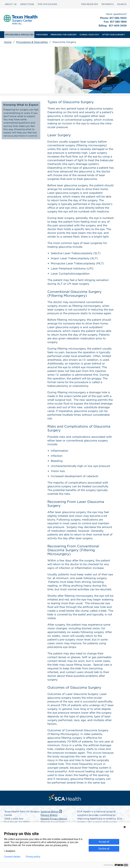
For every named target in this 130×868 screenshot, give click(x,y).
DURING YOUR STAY (89, 35)
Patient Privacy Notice (54, 819)
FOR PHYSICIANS (47, 4)
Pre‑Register (90, 4)
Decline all (104, 849)
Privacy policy (33, 857)
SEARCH (122, 4)
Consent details (12, 857)
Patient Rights (49, 815)
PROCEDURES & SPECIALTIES (19, 35)
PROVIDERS (42, 35)
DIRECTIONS (27, 4)
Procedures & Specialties (32, 42)
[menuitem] (11, 4)
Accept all (104, 842)
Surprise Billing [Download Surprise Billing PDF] (52, 812)
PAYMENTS (108, 4)
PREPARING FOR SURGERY (64, 35)
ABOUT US (11, 4)
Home (8, 42)
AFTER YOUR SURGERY (113, 35)
